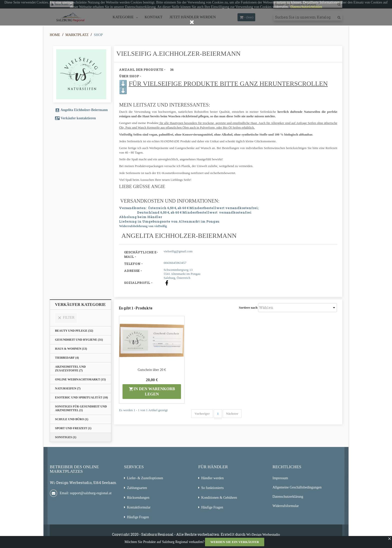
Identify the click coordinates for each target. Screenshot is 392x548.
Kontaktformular (139, 507)
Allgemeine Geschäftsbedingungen (297, 487)
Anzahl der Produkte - (142, 70)
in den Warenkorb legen (152, 391)
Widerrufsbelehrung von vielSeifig (143, 226)
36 (172, 70)
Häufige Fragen (138, 517)
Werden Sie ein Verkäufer (234, 542)
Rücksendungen (138, 498)
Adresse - (133, 271)
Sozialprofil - (138, 283)
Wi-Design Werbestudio (263, 535)
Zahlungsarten (137, 488)
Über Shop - (130, 76)
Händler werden (212, 478)
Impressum (280, 478)
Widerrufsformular (286, 506)
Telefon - (133, 264)
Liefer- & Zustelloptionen (145, 478)
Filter (66, 318)
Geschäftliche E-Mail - (141, 254)
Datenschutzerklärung (288, 497)
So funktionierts (212, 488)
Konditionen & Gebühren (219, 498)
